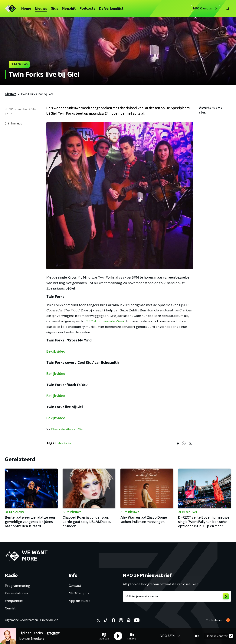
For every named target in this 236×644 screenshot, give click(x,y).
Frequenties (14, 601)
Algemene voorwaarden (21, 620)
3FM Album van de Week (105, 321)
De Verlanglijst (111, 9)
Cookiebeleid (215, 620)
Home (26, 9)
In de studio (63, 443)
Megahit (69, 9)
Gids (54, 9)
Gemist (10, 608)
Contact (75, 586)
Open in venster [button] (219, 636)
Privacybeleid (49, 620)
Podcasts (87, 9)
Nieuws (41, 9)
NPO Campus (206, 8)
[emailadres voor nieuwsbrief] (177, 596)
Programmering (17, 586)
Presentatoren (16, 593)
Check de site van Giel (67, 429)
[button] (104, 636)
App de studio (80, 601)
